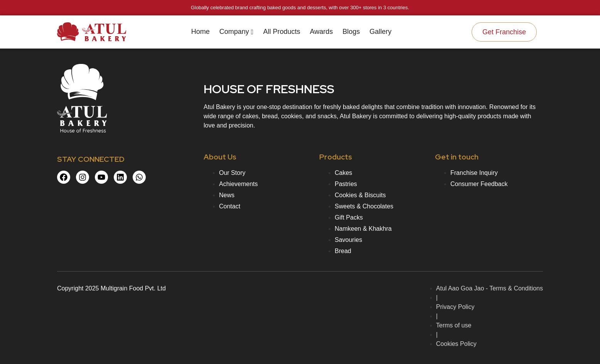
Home (201, 32)
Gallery (380, 32)
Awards (321, 32)
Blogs (351, 32)
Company (237, 32)
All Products (281, 32)
